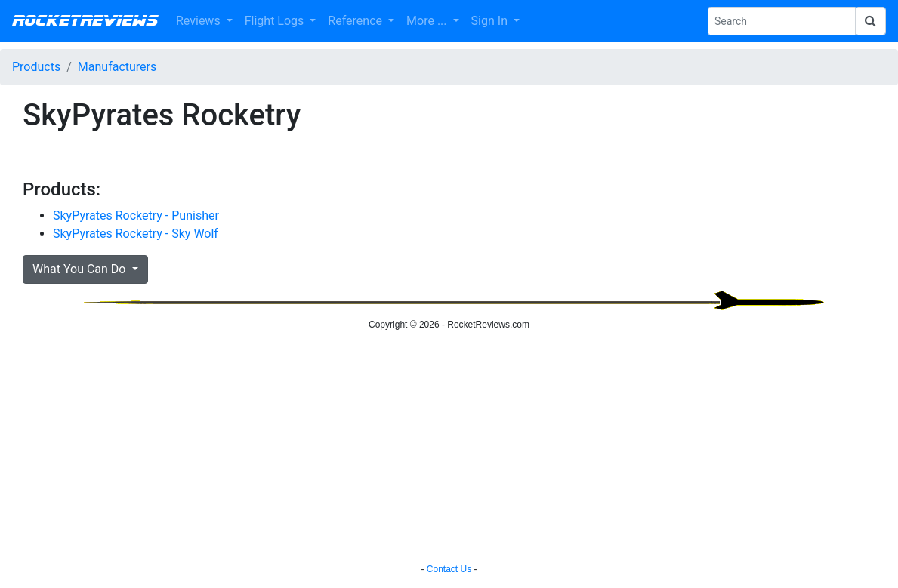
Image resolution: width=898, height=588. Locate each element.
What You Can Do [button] (80, 269)
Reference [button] (356, 21)
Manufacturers (117, 67)
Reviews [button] (200, 21)
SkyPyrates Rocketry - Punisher (136, 215)
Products (36, 67)
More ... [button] (428, 21)
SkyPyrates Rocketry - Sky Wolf (136, 234)
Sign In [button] (491, 21)
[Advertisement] (449, 449)
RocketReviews (85, 21)
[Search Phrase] (782, 21)
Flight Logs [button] (276, 21)
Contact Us (449, 569)
